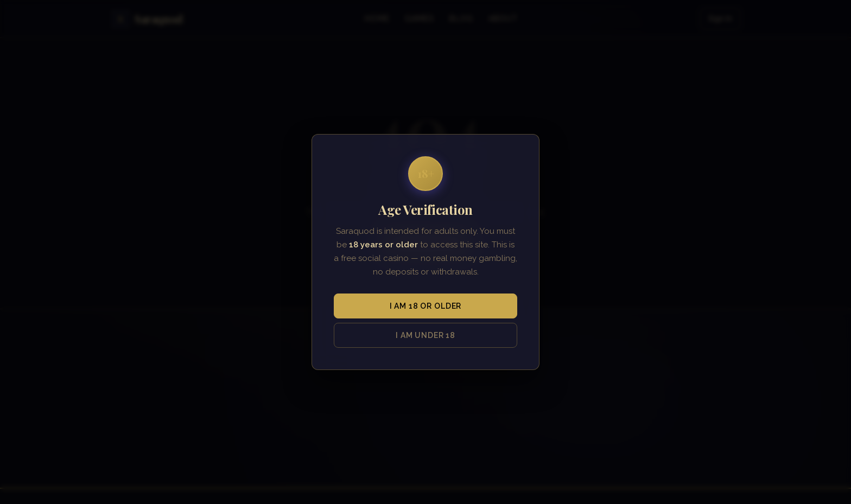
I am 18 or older (426, 306)
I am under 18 (426, 335)
